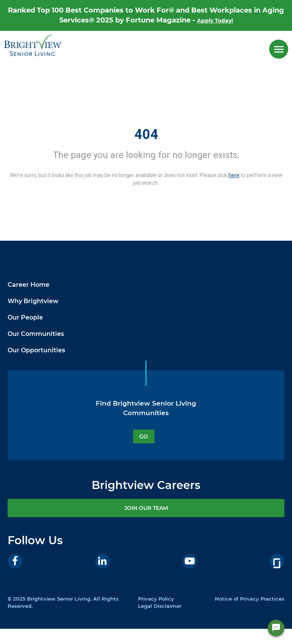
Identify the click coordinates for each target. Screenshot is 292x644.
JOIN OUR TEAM (146, 508)
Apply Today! (215, 21)
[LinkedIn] (102, 561)
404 (146, 134)
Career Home (29, 285)
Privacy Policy (156, 599)
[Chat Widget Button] (276, 633)
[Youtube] (190, 561)
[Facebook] (15, 561)
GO (144, 436)
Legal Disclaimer (160, 606)
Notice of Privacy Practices (250, 599)
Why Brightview (33, 301)
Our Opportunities (36, 350)
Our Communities (36, 334)
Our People (25, 317)
